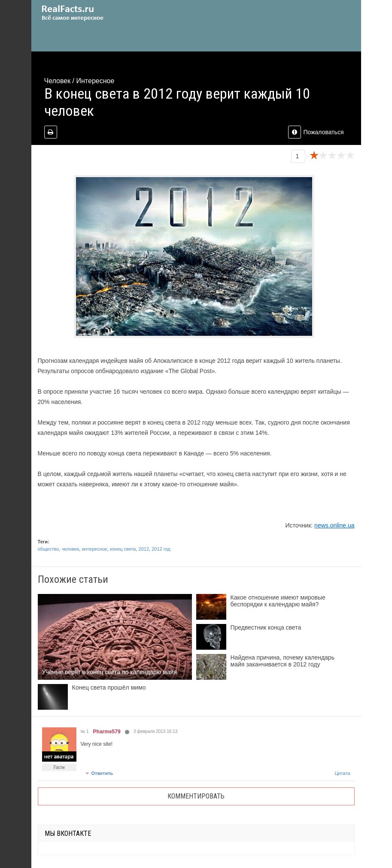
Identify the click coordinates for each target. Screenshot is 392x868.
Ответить (99, 773)
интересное (94, 549)
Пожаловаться (316, 132)
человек (70, 549)
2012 (144, 549)
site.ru (85, 13)
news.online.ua (334, 525)
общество (49, 549)
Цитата (342, 773)
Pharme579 (107, 732)
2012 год (161, 549)
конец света (123, 549)
